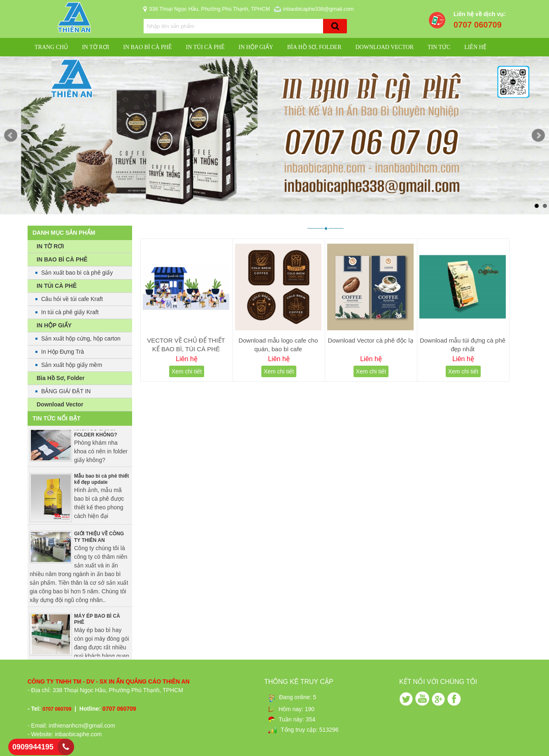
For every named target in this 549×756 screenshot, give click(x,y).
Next (538, 135)
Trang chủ (51, 47)
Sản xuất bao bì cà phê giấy (77, 273)
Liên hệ (475, 47)
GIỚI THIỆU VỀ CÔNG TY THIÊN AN (99, 539)
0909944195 (33, 747)
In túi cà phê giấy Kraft (70, 312)
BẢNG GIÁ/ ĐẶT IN (66, 391)
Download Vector (384, 47)
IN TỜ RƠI (95, 47)
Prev (11, 135)
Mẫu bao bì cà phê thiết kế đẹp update (101, 482)
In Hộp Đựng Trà (63, 352)
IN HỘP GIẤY (256, 47)
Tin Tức (439, 47)
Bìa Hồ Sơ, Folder (314, 47)
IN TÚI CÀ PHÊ (205, 47)
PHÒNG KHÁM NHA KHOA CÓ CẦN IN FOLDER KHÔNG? (97, 431)
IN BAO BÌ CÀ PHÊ (147, 47)
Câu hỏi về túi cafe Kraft (72, 299)
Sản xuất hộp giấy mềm (72, 365)
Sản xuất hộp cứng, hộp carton (81, 338)
